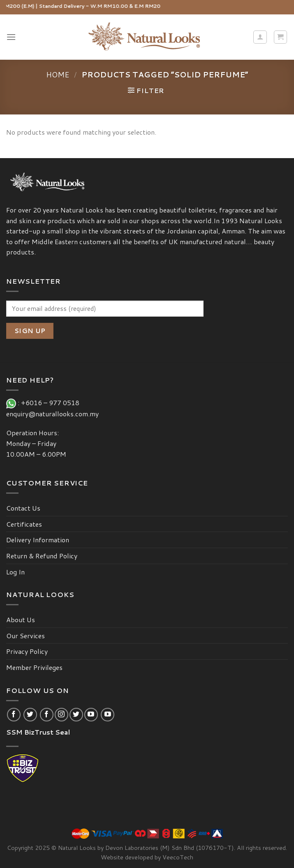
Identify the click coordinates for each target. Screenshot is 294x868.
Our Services (25, 636)
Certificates (24, 524)
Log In (15, 572)
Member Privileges (34, 667)
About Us (21, 619)
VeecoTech (178, 857)
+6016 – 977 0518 (52, 402)
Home (58, 75)
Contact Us (23, 508)
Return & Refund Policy (42, 556)
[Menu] (11, 37)
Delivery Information (38, 540)
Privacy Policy (27, 651)
